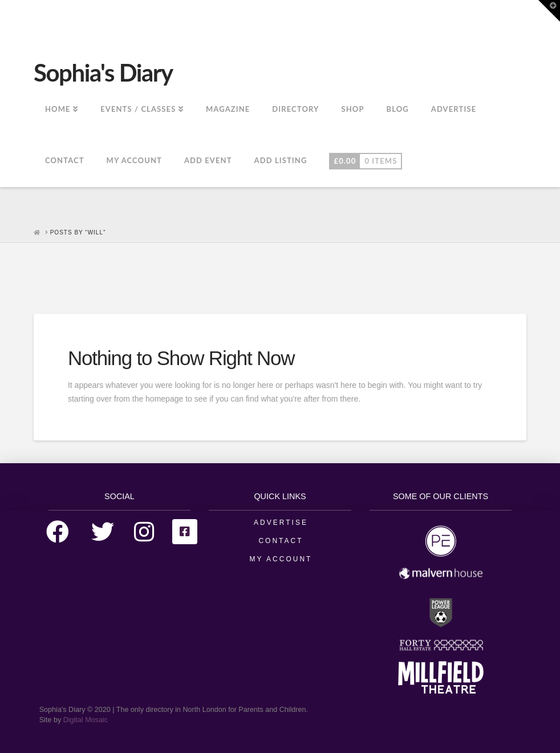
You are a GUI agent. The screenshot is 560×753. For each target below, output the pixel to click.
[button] (549, 11)
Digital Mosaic (86, 720)
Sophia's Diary (103, 72)
